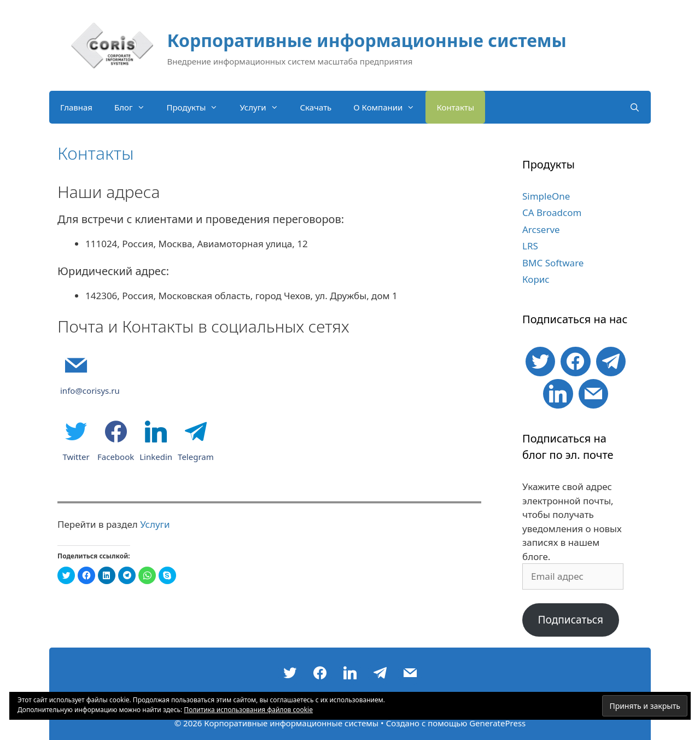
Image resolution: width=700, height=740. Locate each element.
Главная (76, 107)
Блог (135, 107)
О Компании (389, 107)
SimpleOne (546, 196)
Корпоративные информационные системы (367, 40)
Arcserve (541, 229)
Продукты (198, 107)
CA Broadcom (552, 212)
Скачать (316, 107)
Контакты (455, 107)
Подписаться (570, 620)
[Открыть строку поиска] (635, 107)
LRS (530, 246)
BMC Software (553, 263)
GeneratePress (497, 723)
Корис (536, 279)
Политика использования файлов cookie (248, 710)
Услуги (264, 107)
